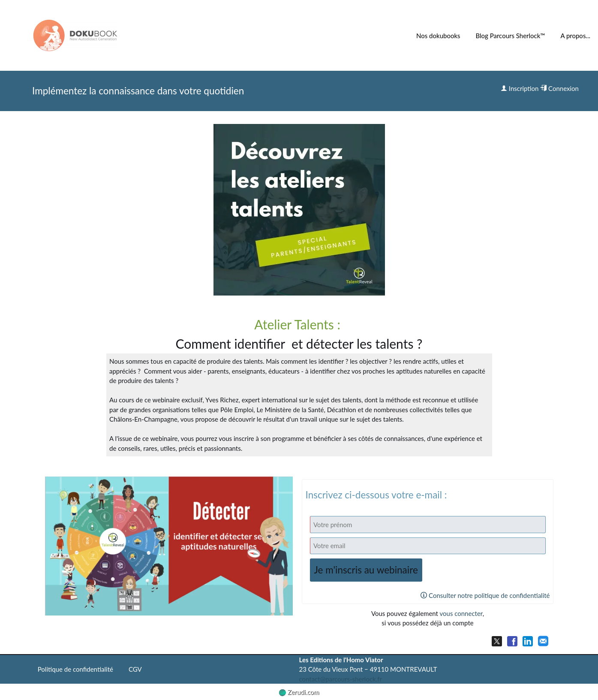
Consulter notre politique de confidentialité (485, 595)
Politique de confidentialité (75, 669)
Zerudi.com (299, 692)
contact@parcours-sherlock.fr (341, 679)
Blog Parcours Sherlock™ (511, 36)
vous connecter (461, 613)
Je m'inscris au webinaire (366, 570)
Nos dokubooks (438, 36)
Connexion (559, 88)
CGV (135, 669)
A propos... (575, 36)
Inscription (520, 88)
